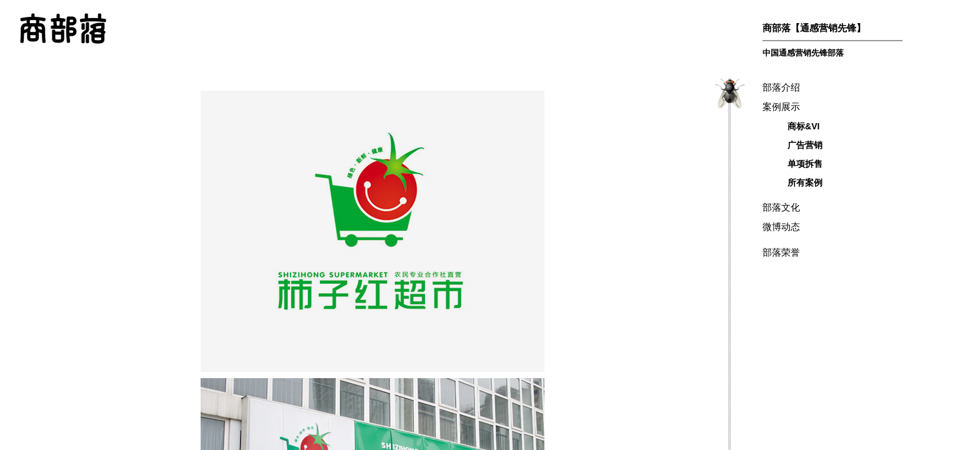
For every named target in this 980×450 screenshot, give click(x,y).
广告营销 (805, 145)
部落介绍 (781, 87)
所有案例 (805, 182)
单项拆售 (805, 164)
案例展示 (781, 107)
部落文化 (781, 207)
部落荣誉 (781, 252)
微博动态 (781, 227)
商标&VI (803, 126)
